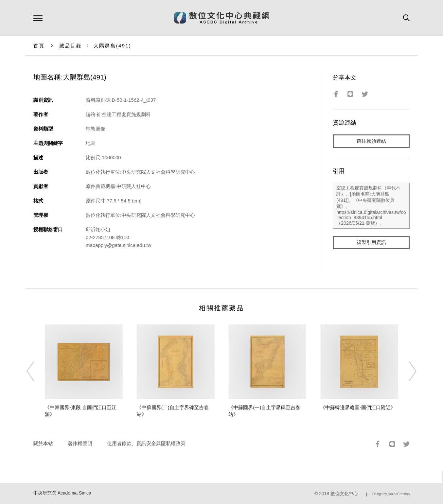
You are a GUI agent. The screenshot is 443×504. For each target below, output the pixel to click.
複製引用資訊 (371, 243)
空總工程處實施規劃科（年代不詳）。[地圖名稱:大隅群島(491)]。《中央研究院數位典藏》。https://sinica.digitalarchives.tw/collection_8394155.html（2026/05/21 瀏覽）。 (371, 206)
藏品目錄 (71, 46)
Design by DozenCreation (391, 494)
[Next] (407, 371)
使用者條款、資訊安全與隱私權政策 (146, 443)
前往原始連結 (371, 141)
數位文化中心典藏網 (222, 18)
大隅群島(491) (112, 46)
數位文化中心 (344, 494)
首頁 (39, 46)
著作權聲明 (80, 443)
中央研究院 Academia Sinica (62, 493)
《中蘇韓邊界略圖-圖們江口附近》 (358, 407)
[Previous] (36, 371)
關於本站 (43, 443)
